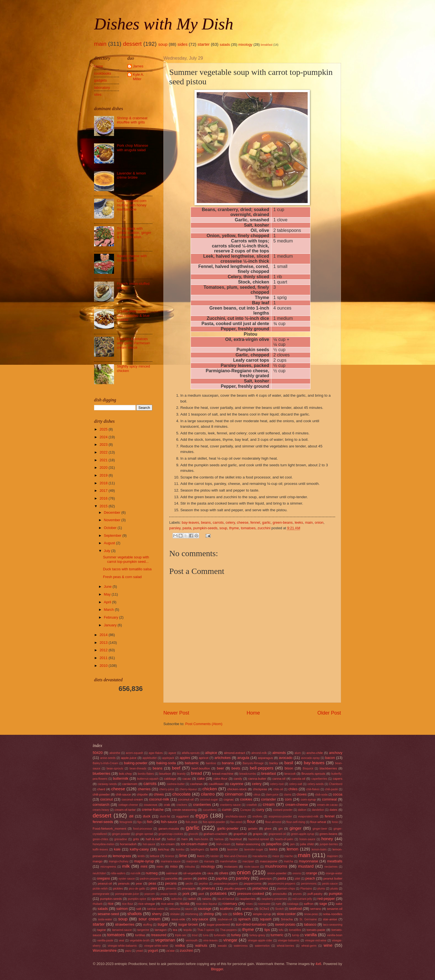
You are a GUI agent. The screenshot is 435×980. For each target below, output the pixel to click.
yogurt (153, 950)
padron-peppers (150, 879)
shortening (191, 914)
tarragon (160, 930)
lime (183, 856)
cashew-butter (176, 784)
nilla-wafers (118, 873)
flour (251, 821)
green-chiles (100, 839)
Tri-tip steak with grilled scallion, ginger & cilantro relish (134, 233)
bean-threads (138, 768)
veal (121, 940)
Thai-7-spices (206, 930)
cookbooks (103, 73)
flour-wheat (318, 822)
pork (186, 894)
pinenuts (208, 888)
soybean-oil (225, 919)
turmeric (277, 935)
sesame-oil (335, 909)
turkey (236, 935)
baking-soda (166, 763)
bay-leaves (190, 522)
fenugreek (126, 822)
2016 (104, 498)
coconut (106, 799)
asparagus (265, 758)
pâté (297, 879)
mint (144, 866)
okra (210, 873)
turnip (296, 935)
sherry (157, 914)
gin (280, 829)
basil (289, 763)
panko (202, 878)
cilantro (208, 794)
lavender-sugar (254, 849)
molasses (231, 867)
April (108, 602)
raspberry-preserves (274, 899)
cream (269, 804)
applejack (168, 758)
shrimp (209, 914)
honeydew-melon (103, 844)
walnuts (201, 945)
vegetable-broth (140, 940)
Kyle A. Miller (138, 77)
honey (327, 839)
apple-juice (129, 758)
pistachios (260, 888)
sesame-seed (108, 914)
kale (117, 849)
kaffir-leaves (100, 849)
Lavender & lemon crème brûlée (131, 175)
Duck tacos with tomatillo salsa (127, 569)
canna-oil (279, 779)
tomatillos (295, 930)
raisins (207, 899)
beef (176, 768)
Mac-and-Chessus (236, 856)
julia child (307, 844)
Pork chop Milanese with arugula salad (132, 148)
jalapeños (274, 844)
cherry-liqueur (188, 789)
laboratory (102, 88)
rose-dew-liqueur (207, 904)
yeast (140, 951)
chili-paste (332, 789)
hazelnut (236, 839)
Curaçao (246, 810)
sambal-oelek (155, 909)
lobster (215, 856)
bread (196, 773)
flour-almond (273, 822)
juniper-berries (329, 844)
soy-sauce (200, 919)
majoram (332, 856)
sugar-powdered (218, 925)
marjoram (192, 861)
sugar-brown (188, 924)
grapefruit (240, 834)
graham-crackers (215, 834)
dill (131, 816)
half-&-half (153, 839)
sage (323, 904)
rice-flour (128, 904)
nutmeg (152, 873)
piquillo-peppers (235, 888)
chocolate (181, 794)
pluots (334, 889)
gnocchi (193, 834)
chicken (210, 789)
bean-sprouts (115, 768)
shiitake (175, 914)
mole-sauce (251, 867)
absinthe (115, 753)
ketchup (164, 849)
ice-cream (168, 844)
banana (228, 763)
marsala (209, 861)
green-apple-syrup (303, 834)
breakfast (267, 45)
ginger (296, 828)
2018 (104, 483)
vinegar (230, 940)
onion (319, 522)
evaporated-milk (308, 816)
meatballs (335, 861)
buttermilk (121, 778)
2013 (104, 643)
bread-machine (223, 774)
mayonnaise (308, 861)
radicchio (177, 899)
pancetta (171, 878)
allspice (211, 753)
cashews (196, 784)
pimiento (171, 889)
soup (163, 44)
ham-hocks (201, 839)
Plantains (306, 889)
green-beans (283, 522)
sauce (189, 909)
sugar (163, 924)
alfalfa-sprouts (191, 753)
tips (267, 930)
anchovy (336, 753)
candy (238, 779)
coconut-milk (159, 799)
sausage (205, 909)
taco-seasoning (333, 925)
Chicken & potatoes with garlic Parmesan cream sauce (133, 343)
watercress (241, 946)
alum (298, 753)
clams (288, 795)
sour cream (149, 919)
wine (328, 945)
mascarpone (269, 861)
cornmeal (329, 799)
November (112, 520)
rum (279, 904)
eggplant (182, 816)
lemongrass (122, 856)
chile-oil (278, 789)
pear (139, 883)
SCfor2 (264, 909)
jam (293, 844)
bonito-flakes (146, 774)
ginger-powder (121, 834)
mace (276, 856)
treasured (159, 935)
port (201, 894)
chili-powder (101, 794)
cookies (246, 799)
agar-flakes (156, 753)
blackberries (328, 768)
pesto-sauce (330, 884)
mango (98, 861)
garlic (266, 522)
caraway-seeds (107, 784)
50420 (98, 753)
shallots (135, 914)
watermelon (262, 946)
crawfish (252, 805)
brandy (181, 774)
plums (321, 889)
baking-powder (136, 763)
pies (154, 888)
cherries (144, 789)
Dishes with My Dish (164, 24)
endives (257, 816)
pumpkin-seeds (205, 528)
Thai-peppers (228, 930)
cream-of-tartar (125, 810)
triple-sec (181, 935)
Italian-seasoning (248, 844)
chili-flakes (313, 789)
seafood (295, 909)
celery (230, 522)
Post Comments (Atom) (204, 724)
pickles (118, 888)
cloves (302, 794)
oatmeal (172, 873)
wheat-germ (309, 946)
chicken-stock (237, 789)
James (138, 66)
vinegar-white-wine (156, 946)
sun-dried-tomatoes (251, 924)
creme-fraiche (153, 810)
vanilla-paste (105, 940)
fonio (335, 822)
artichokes (223, 758)
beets (236, 768)
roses (249, 904)
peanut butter (333, 878)
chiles (293, 789)
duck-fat (165, 816)
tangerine (143, 930)
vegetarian (165, 940)
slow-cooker (286, 914)
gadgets (100, 80)
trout (195, 935)
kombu (180, 849)
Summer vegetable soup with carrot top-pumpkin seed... (126, 559)
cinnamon (234, 794)
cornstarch (101, 805)
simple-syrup (262, 914)
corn (288, 799)
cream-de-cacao (327, 805)
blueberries (102, 773)
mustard (306, 866)
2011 (104, 658)
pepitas (203, 884)
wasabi (222, 946)
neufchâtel (99, 873)
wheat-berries (285, 946)
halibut (171, 839)
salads (225, 45)
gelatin (253, 829)
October (111, 528)
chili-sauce (123, 794)
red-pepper (326, 899)
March (109, 610)
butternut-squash (148, 779)
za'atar (170, 951)
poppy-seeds (169, 894)
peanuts (124, 883)
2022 (104, 452)
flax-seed (236, 822)
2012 (104, 650)
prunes (297, 894)
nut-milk (136, 873)
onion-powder (277, 873)
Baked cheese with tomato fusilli (132, 258)
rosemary (230, 904)
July (107, 551)
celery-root (277, 784)
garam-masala (169, 829)
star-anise (330, 919)
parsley (175, 528)
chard (101, 789)
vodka (180, 945)
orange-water (334, 873)
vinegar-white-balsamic (122, 946)
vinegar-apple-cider (260, 940)
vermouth (192, 940)
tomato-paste (316, 930)
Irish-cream (223, 844)
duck (147, 816)
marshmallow (228, 861)
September (113, 535)
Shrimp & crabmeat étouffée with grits (132, 120)
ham (185, 839)
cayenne (237, 784)
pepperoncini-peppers (282, 884)
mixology (245, 45)
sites (98, 94)
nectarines (331, 867)
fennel (255, 522)
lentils (141, 856)
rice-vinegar (147, 904)
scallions (227, 909)
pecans (171, 883)
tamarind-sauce (122, 930)
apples (185, 758)
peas (152, 883)
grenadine (121, 839)
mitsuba (190, 867)
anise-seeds (108, 758)
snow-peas (311, 914)
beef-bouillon (201, 768)
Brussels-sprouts (313, 774)
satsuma (175, 909)
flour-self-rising (296, 822)
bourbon (165, 774)
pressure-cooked (251, 894)
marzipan (248, 861)
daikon (302, 810)
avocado (286, 758)
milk (126, 866)
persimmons (309, 884)
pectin (189, 884)
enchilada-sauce (236, 816)
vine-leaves (211, 940)
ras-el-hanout (226, 899)
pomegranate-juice (127, 894)
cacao (187, 779)
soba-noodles (333, 914)
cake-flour (220, 779)
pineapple (189, 888)
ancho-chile (314, 753)
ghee (268, 829)
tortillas (140, 935)
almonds (279, 753)
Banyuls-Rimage (253, 763)
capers (337, 779)
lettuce (155, 856)
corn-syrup (308, 799)
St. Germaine (308, 919)
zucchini (264, 528)
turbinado (220, 935)
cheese (243, 522)
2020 (104, 468)
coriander (269, 799)
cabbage (170, 779)
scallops (248, 909)
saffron (309, 904)
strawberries (125, 924)
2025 (104, 429)
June (108, 587)
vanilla (311, 935)
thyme (234, 528)
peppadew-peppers (226, 884)
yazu (128, 951)
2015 (104, 506)
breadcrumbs (248, 774)
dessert (132, 44)
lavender (233, 849)
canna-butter (257, 779)
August (110, 543)
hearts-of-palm (284, 839)
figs (140, 822)
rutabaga (293, 904)
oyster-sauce (127, 879)
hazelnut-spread (259, 839)
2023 (104, 445)
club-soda (321, 795)
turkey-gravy (257, 935)
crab (167, 805)
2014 (104, 635)
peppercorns (252, 883)
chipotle (142, 794)
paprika (222, 878)
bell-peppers (261, 768)
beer (221, 768)
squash (266, 919)
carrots (218, 522)
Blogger (217, 969)
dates (333, 810)
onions (297, 873)
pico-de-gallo (137, 889)
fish (150, 822)
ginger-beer (320, 829)
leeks (299, 522)
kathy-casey (139, 849)
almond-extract (235, 753)
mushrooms (276, 866)
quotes (157, 899)
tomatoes (248, 528)
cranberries (202, 805)
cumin (227, 810)
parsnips (266, 878)
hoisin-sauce (307, 839)
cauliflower (216, 784)
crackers (182, 805)
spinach (244, 919)
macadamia (260, 856)
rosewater (264, 904)
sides (183, 44)
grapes (258, 834)
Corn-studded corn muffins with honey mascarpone (132, 205)
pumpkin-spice (137, 899)
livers (201, 856)
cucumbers (210, 810)
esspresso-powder (280, 816)
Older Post (329, 713)
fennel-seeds (103, 822)
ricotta (185, 904)
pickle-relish (100, 889)
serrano (316, 909)
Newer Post (176, 713)
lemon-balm (319, 849)
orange (312, 873)
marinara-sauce (171, 861)
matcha (289, 861)
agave (172, 753)
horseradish (128, 844)
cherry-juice (167, 789)
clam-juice (272, 795)
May (108, 594)
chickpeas (260, 789)
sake (339, 904)
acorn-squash (134, 753)
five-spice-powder (214, 822)
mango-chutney (119, 861)
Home (253, 713)
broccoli (290, 774)
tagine (102, 930)
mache (289, 856)
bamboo (211, 763)
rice (111, 904)
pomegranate (101, 894)
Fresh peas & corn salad (122, 577)
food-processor (143, 829)
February (111, 617)
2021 (104, 460)
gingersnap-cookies (171, 834)
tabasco (310, 924)
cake (201, 778)
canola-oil (299, 779)
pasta (187, 528)
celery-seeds (315, 784)
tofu (281, 930)
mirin (160, 867)
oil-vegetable (192, 873)
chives (159, 794)
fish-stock (192, 822)
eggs (202, 815)
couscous (151, 805)
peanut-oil (105, 883)
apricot (203, 758)
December (112, 512)
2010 (104, 666)
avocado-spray (310, 758)
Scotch (280, 909)
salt (139, 909)
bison (289, 768)
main (100, 44)
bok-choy (125, 774)
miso (174, 866)
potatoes (218, 893)
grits (136, 839)
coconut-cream (132, 799)
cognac (229, 799)
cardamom (130, 784)
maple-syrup (144, 861)
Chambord (336, 784)
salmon (122, 909)
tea (175, 930)
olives (224, 873)
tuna (206, 935)
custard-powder (283, 810)
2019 (104, 475)
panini (188, 878)
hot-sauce (149, 844)
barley (274, 763)
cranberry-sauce (230, 805)
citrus (257, 795)
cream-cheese (297, 805)
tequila (188, 930)
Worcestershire (105, 950)
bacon (330, 758)
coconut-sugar (209, 800)
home (98, 66)
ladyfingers (197, 849)
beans (206, 522)
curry (260, 810)
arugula (243, 758)
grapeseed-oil (277, 834)
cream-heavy (101, 810)
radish (192, 899)
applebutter (150, 758)
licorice (170, 856)
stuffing (147, 925)
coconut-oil (186, 799)
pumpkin (336, 894)
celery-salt (296, 784)
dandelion (318, 810)
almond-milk (259, 753)
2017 (104, 491)
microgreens (108, 867)
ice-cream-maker (194, 844)
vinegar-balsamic (289, 940)
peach (310, 878)
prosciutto (280, 894)
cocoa (338, 794)
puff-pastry (315, 894)
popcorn (150, 894)
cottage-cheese (128, 805)
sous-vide (178, 919)
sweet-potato (285, 924)
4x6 (318, 964)
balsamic (192, 763)
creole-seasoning (184, 810)
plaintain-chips (286, 889)
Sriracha (287, 919)
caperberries (319, 779)
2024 (104, 437)
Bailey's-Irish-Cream (105, 763)
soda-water (105, 919)
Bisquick (308, 768)
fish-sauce (169, 822)
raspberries (247, 899)
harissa (219, 839)
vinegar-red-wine (316, 940)
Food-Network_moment (109, 829)
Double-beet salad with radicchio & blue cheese (133, 315)
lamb (214, 849)
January (111, 625)
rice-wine (167, 904)
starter (204, 44)
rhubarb (98, 904)
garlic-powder (228, 828)
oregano (104, 878)
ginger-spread (144, 834)
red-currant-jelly (302, 899)
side (225, 914)
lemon (292, 849)
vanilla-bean (335, 935)
